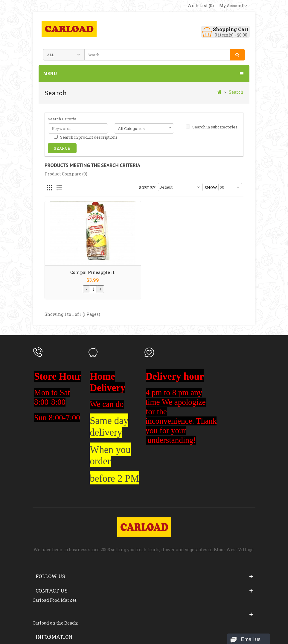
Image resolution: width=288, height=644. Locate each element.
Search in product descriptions (86, 137)
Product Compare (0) (66, 174)
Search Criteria (62, 119)
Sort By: (148, 187)
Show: (211, 187)
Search (236, 92)
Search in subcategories (212, 127)
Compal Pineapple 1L (93, 272)
